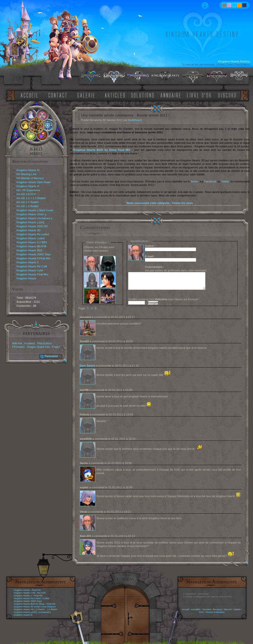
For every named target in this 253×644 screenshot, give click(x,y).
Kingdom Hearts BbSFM (31, 246)
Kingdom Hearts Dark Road (34, 182)
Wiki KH (17, 343)
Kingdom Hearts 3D (29, 230)
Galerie (237, 609)
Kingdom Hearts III (28, 186)
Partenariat (51, 356)
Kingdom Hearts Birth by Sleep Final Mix (102, 150)
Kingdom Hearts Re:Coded (27, 598)
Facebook (210, 181)
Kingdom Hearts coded (31, 238)
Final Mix (36, 590)
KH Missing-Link (26, 174)
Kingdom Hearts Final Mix (32, 274)
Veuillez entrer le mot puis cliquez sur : (164, 299)
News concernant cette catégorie (148, 203)
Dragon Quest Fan (39, 347)
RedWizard (135, 120)
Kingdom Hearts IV (28, 170)
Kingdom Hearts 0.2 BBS (32, 242)
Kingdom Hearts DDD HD (32, 226)
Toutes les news (182, 203)
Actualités (196, 609)
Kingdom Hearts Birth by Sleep (29, 604)
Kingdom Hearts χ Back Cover (35, 210)
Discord (228, 609)
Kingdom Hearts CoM (30, 270)
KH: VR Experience (28, 190)
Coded (46, 598)
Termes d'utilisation (215, 612)
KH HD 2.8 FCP (26, 194)
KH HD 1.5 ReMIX (28, 206)
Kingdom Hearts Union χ (32, 214)
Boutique (218, 609)
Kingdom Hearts (26, 278)
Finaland (30, 343)
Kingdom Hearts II (28, 262)
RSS (201, 612)
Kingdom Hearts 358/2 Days (34, 254)
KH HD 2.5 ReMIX (28, 202)
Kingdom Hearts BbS (29, 250)
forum (195, 181)
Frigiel (56, 347)
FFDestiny (19, 347)
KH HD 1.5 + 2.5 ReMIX (31, 198)
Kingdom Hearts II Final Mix (34, 258)
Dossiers (207, 609)
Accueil (185, 609)
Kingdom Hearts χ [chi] (30, 222)
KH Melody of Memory (30, 178)
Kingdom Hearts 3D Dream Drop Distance (35, 607)
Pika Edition (44, 343)
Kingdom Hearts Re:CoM (32, 266)
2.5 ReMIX (52, 609)
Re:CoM (41, 593)
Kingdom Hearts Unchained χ (35, 218)
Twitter (225, 181)
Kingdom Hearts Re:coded (33, 234)
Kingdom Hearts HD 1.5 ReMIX (29, 609)
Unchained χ (45, 612)
